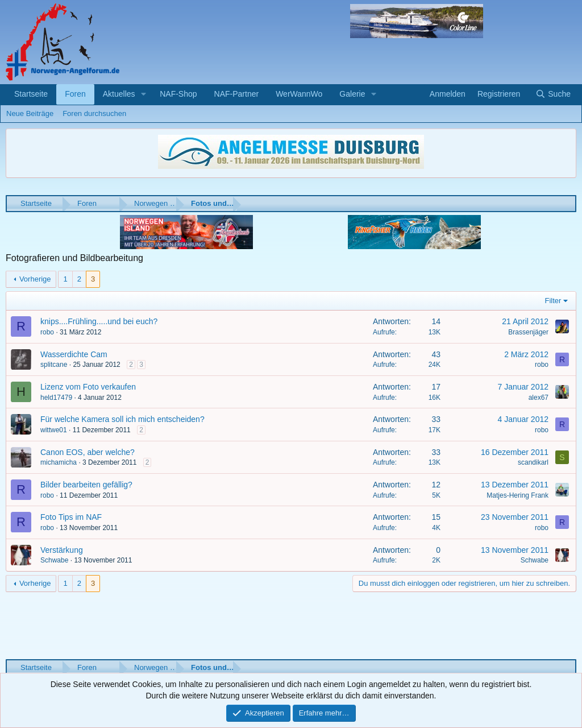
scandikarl (533, 462)
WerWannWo (299, 94)
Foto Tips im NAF (71, 517)
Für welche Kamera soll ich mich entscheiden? (122, 419)
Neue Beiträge (30, 113)
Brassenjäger (528, 332)
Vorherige (35, 279)
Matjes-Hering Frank (517, 495)
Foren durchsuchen (94, 113)
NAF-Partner (237, 94)
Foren (75, 94)
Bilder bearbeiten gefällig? (86, 485)
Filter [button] (553, 301)
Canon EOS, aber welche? (88, 452)
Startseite (31, 94)
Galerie (352, 94)
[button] (144, 94)
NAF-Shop (178, 94)
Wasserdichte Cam (74, 354)
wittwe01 (54, 430)
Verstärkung (62, 550)
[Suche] (553, 94)
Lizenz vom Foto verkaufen (88, 387)
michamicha (59, 462)
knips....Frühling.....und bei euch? (99, 321)
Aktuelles (119, 94)
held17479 (56, 398)
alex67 (539, 398)
